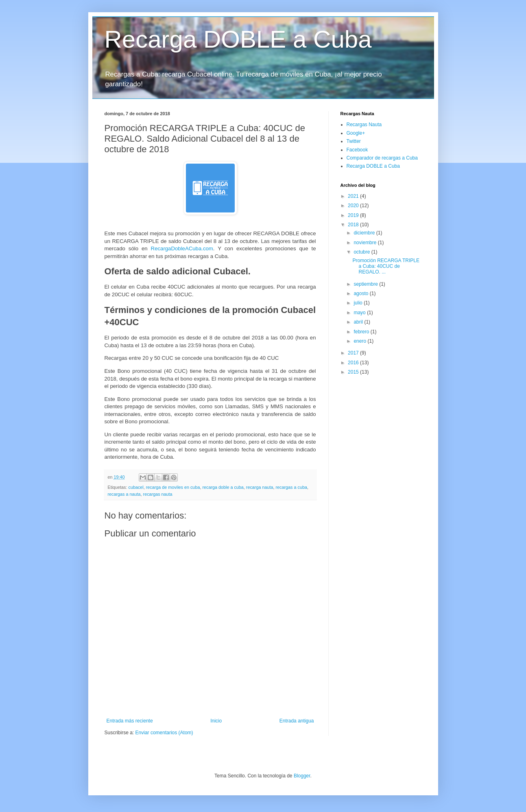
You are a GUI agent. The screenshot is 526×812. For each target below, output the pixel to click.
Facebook (357, 150)
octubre (362, 252)
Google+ (356, 133)
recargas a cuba (291, 487)
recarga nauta (260, 487)
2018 (354, 225)
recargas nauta (158, 494)
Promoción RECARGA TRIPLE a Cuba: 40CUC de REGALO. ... (386, 266)
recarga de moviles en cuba (173, 487)
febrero (362, 332)
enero (360, 341)
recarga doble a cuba (223, 487)
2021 (354, 196)
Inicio (216, 721)
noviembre (366, 243)
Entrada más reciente (130, 721)
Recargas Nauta (364, 125)
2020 (354, 206)
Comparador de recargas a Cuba (382, 158)
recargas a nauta (124, 494)
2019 (354, 215)
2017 (354, 353)
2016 (354, 363)
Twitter (354, 141)
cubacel (136, 487)
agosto (361, 293)
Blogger (302, 776)
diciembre (365, 233)
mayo (360, 313)
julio (359, 303)
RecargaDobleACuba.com (182, 248)
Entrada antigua (297, 721)
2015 (354, 372)
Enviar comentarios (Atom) (164, 733)
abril (359, 322)
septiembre (366, 284)
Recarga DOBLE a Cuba (238, 39)
